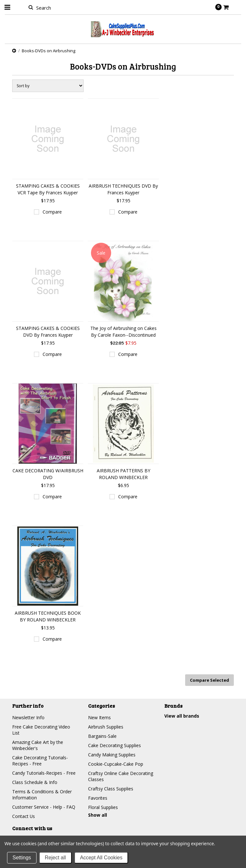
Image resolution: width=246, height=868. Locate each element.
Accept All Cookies (101, 858)
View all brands (182, 716)
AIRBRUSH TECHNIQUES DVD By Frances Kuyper (123, 189)
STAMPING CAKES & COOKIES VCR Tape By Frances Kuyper (48, 189)
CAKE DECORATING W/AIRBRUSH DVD (48, 474)
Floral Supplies (103, 807)
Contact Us (24, 816)
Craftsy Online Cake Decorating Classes (121, 776)
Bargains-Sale (102, 736)
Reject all (55, 858)
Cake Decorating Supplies (115, 745)
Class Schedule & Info (35, 782)
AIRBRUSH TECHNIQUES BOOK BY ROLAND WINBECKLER (48, 616)
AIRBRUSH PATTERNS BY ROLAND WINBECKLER (123, 474)
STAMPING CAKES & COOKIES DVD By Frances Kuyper (48, 332)
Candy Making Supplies (112, 755)
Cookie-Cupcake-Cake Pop (116, 764)
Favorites (98, 798)
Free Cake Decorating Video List (41, 730)
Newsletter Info (28, 717)
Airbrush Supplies (106, 727)
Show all (98, 815)
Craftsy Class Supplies (111, 789)
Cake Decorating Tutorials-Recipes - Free (40, 761)
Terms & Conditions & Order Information (42, 795)
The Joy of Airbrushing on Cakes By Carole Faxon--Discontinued (123, 332)
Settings (22, 858)
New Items (99, 717)
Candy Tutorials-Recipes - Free (44, 773)
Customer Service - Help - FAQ (44, 807)
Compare (52, 212)
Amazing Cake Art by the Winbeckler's (38, 745)
